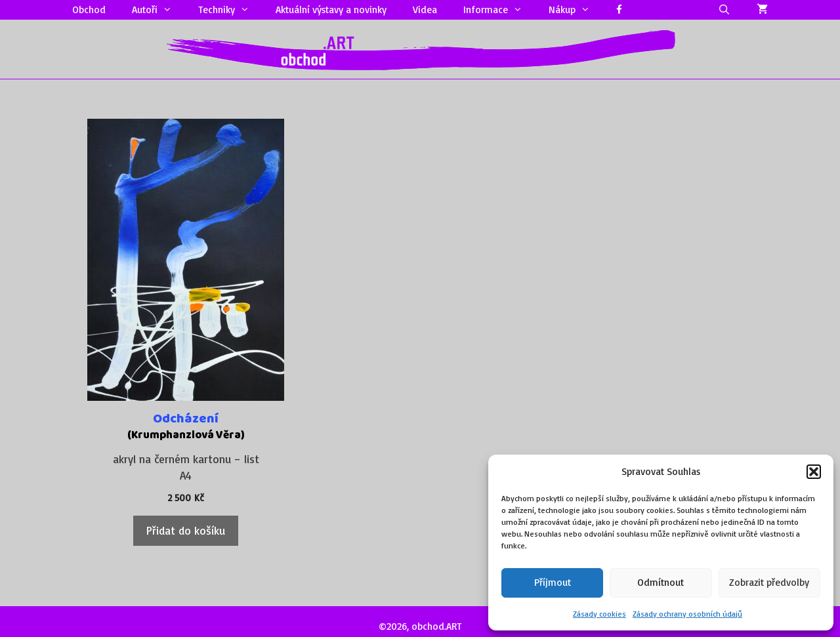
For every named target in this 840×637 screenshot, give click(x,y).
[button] (814, 472)
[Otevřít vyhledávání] (724, 10)
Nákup (576, 10)
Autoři (158, 10)
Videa (425, 10)
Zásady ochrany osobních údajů (687, 614)
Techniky (230, 10)
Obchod (89, 10)
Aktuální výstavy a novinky (331, 10)
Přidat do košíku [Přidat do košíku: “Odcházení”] (186, 530)
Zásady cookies (599, 614)
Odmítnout (661, 582)
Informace (499, 10)
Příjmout (553, 582)
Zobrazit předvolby (769, 582)
